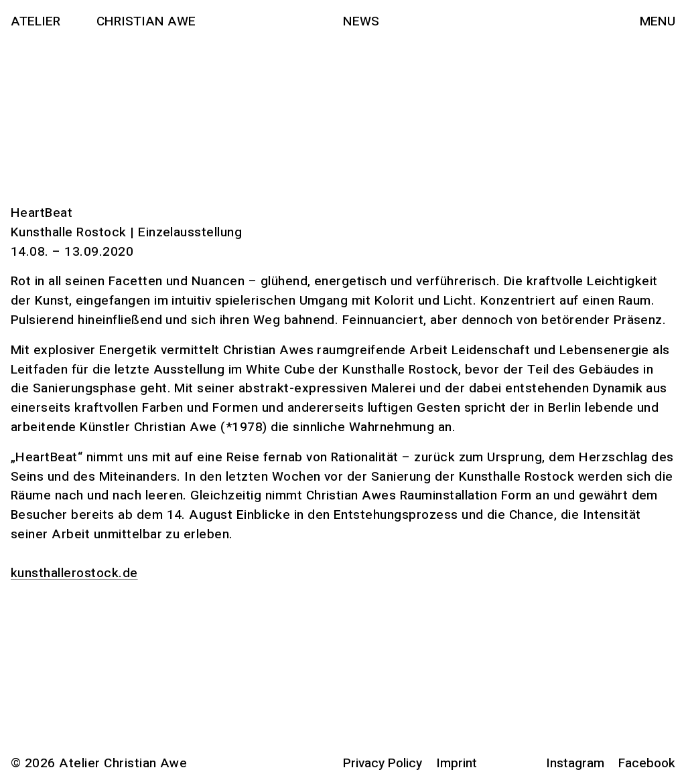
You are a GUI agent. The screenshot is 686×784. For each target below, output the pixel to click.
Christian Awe (146, 21)
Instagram (575, 763)
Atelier (36, 21)
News (361, 21)
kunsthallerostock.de (74, 573)
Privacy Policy (383, 763)
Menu (658, 21)
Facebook (647, 763)
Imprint (457, 763)
